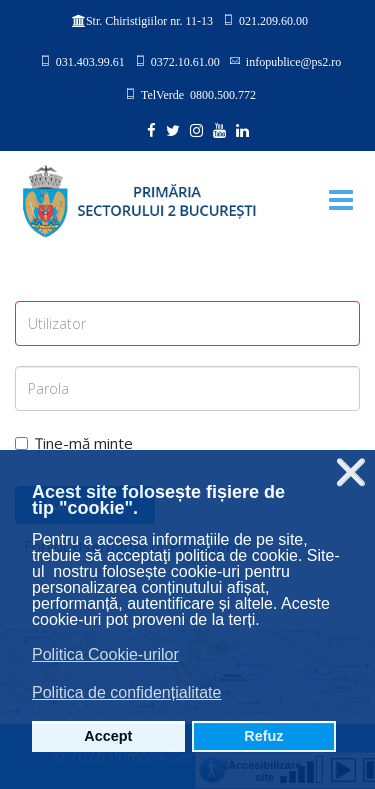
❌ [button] (351, 472)
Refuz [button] (263, 736)
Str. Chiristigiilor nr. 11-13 (149, 21)
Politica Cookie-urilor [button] (105, 654)
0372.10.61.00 (185, 61)
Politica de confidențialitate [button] (126, 692)
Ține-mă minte (74, 443)
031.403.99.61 (90, 61)
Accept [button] (108, 736)
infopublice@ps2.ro (293, 61)
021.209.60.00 (273, 20)
